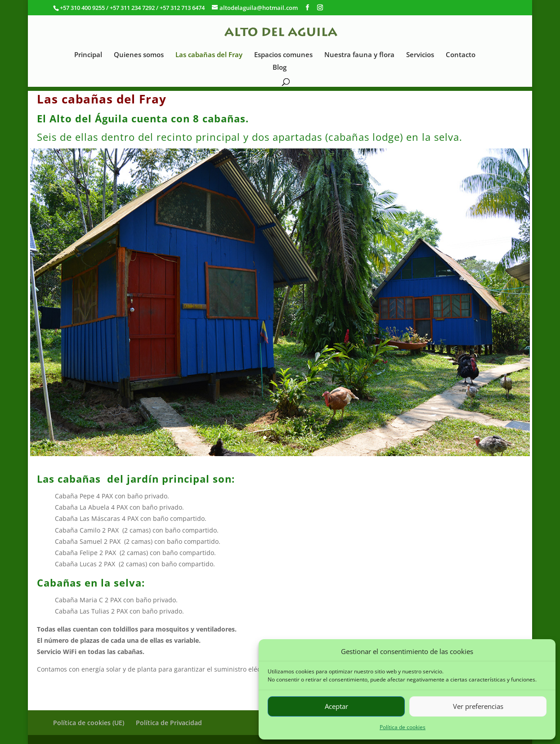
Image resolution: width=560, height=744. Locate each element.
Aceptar (336, 706)
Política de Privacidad (169, 723)
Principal (88, 55)
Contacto (461, 55)
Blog (280, 68)
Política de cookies (403, 727)
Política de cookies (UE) (89, 723)
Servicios (420, 55)
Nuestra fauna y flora (359, 55)
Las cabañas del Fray (209, 55)
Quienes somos (139, 55)
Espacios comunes (283, 55)
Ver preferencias (478, 706)
